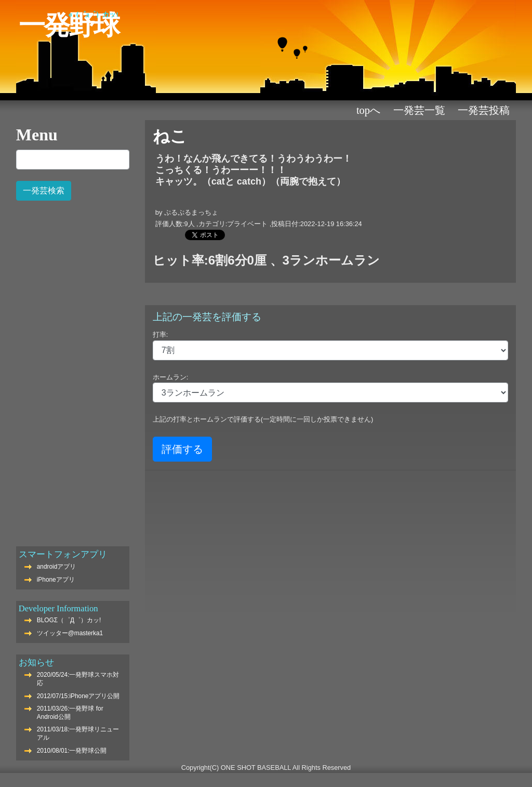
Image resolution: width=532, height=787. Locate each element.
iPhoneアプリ (56, 580)
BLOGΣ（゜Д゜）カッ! (69, 620)
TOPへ (368, 110)
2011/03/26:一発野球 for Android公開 (70, 713)
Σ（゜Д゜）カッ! (94, 15)
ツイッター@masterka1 (70, 633)
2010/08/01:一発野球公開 (72, 751)
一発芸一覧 (419, 110)
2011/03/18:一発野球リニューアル (78, 733)
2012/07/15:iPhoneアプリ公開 (78, 696)
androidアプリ (57, 567)
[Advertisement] (73, 368)
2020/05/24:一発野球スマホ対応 (78, 679)
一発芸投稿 (484, 110)
